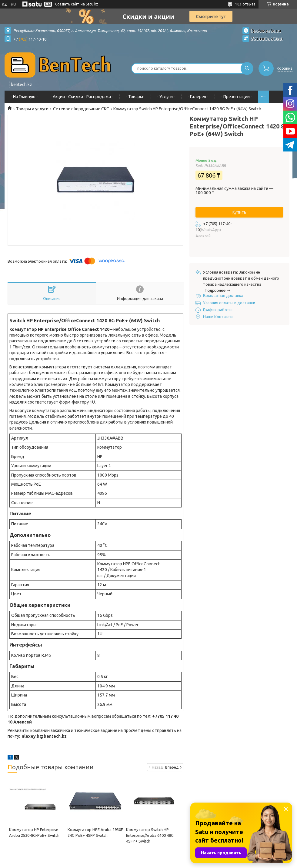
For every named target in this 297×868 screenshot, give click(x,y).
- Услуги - (166, 97)
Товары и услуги (32, 109)
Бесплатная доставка (223, 296)
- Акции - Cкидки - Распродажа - (82, 97)
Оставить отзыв (267, 38)
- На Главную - (24, 97)
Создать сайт (67, 4)
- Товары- (135, 97)
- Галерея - (198, 97)
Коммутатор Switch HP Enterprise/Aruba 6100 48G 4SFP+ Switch (150, 835)
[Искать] (247, 68)
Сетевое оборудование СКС (81, 109)
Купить (239, 212)
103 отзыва (245, 4)
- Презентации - (237, 97)
